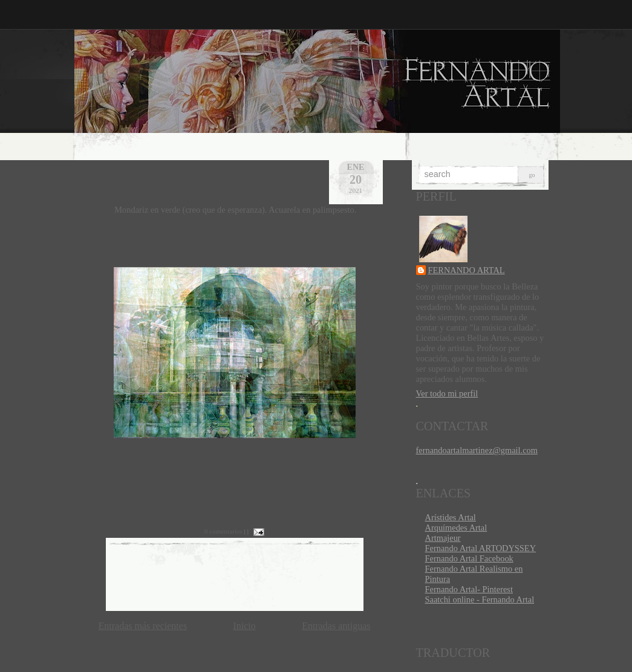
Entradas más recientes (143, 626)
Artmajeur (443, 538)
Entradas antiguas (336, 626)
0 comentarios (223, 531)
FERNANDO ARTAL (467, 270)
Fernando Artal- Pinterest (469, 589)
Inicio (244, 626)
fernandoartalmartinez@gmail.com (477, 450)
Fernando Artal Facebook (469, 558)
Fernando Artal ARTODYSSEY (481, 548)
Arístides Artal (451, 517)
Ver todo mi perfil (447, 393)
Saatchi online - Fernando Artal (480, 599)
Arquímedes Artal (456, 528)
